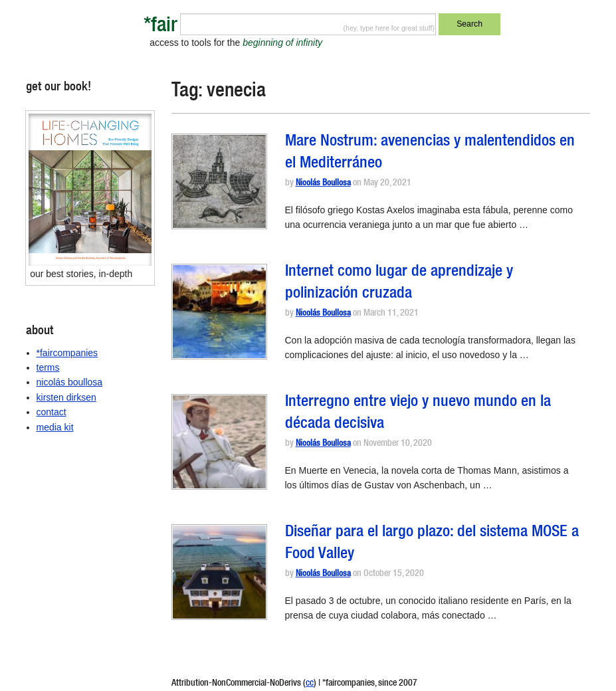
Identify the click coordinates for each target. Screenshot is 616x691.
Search (469, 24)
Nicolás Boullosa (323, 184)
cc (310, 684)
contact (51, 412)
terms (48, 367)
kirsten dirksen (66, 397)
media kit (55, 427)
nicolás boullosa (70, 382)
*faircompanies (67, 353)
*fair (160, 27)
